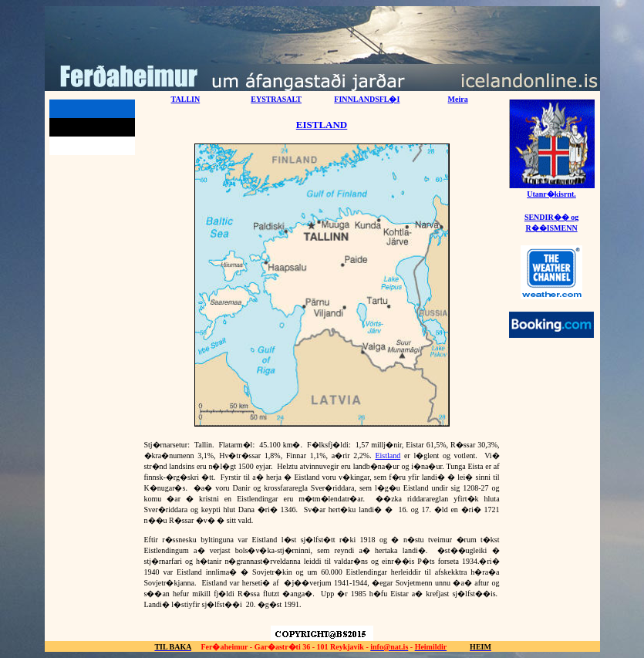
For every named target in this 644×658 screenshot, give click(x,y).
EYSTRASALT (276, 99)
